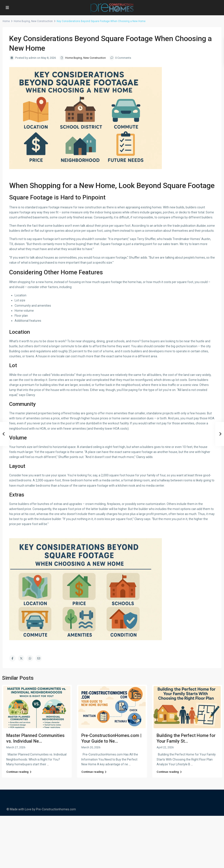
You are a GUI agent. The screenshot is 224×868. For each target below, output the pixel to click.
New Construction (42, 21)
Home (6, 21)
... (48, 764)
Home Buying (22, 21)
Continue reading (19, 772)
